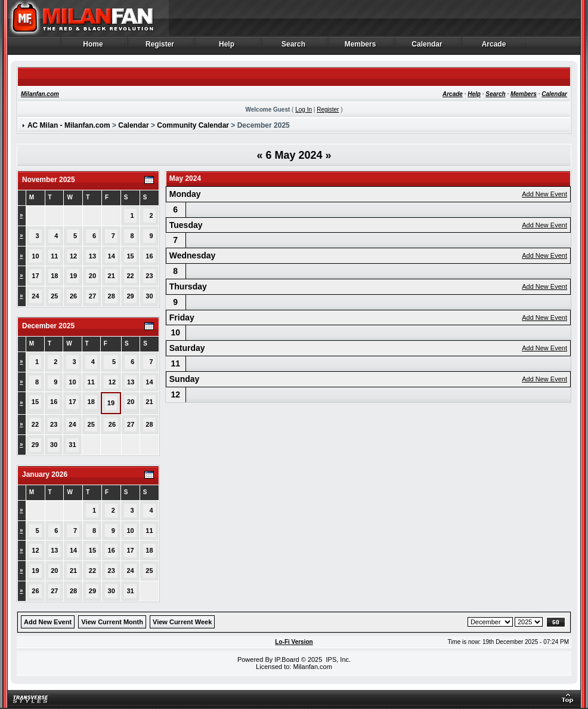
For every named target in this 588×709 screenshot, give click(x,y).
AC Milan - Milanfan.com (69, 125)
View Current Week (182, 622)
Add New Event (544, 194)
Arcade (494, 47)
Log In (304, 110)
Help (227, 47)
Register (160, 47)
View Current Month (112, 622)
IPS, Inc (337, 659)
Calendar (427, 47)
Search (294, 47)
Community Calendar (193, 125)
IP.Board (287, 659)
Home (93, 47)
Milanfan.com (40, 94)
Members (360, 47)
